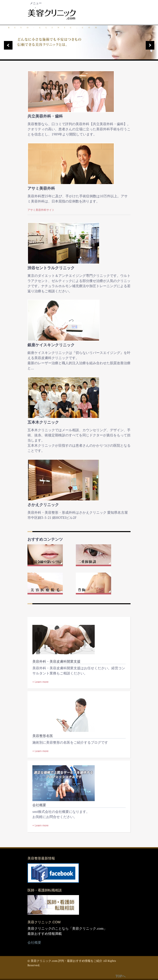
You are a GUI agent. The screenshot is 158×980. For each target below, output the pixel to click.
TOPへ (121, 976)
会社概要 (34, 942)
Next (152, 45)
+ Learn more (40, 682)
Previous (6, 45)
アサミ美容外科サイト (41, 210)
